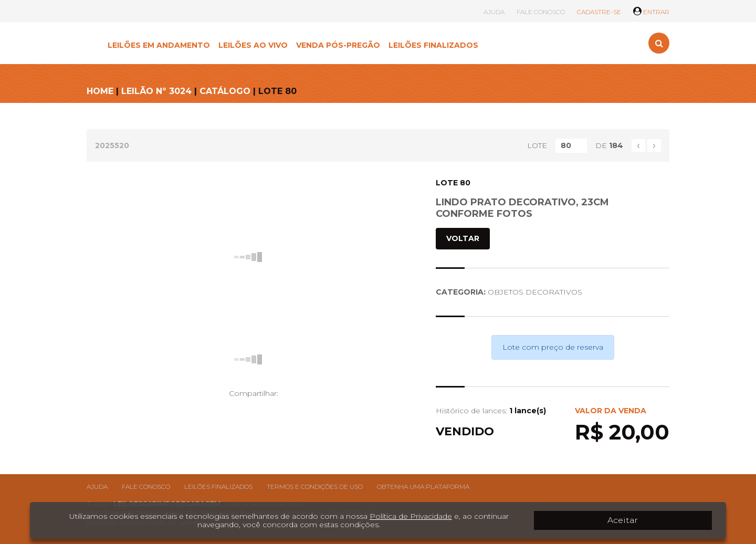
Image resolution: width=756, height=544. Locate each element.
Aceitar (682, 520)
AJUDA (494, 12)
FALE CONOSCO (541, 12)
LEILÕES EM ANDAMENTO (159, 45)
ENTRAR (651, 12)
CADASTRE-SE (599, 12)
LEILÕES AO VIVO (253, 45)
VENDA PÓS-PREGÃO (338, 45)
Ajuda (97, 487)
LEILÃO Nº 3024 (156, 91)
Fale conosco (146, 487)
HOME (100, 91)
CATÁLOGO (225, 91)
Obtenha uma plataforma (423, 487)
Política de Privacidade (399, 516)
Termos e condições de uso (315, 487)
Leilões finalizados (218, 487)
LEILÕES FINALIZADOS (433, 45)
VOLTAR (463, 238)
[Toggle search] (659, 43)
